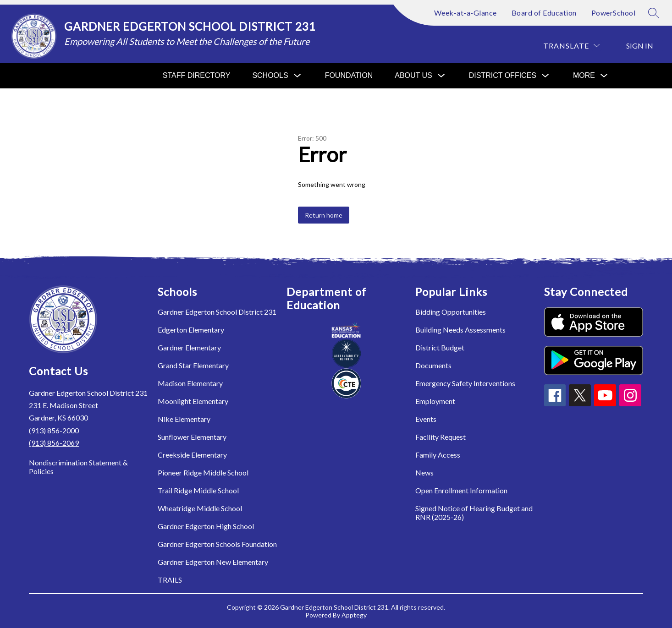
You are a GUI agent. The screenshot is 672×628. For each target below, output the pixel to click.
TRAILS (170, 580)
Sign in (640, 46)
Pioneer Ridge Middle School (203, 472)
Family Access (438, 455)
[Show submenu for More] (584, 76)
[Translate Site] (571, 46)
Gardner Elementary (189, 347)
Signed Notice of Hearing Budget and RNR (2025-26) (474, 513)
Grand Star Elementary (193, 365)
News (424, 472)
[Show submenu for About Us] (413, 76)
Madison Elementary (190, 383)
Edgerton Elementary (191, 330)
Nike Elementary (184, 419)
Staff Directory (197, 75)
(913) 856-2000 (54, 430)
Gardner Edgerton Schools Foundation (217, 544)
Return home (324, 215)
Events (426, 419)
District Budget (440, 347)
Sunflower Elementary (192, 437)
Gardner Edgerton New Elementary (213, 562)
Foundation (349, 75)
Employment (435, 401)
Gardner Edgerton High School (206, 526)
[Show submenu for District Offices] (503, 76)
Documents (433, 365)
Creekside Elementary (192, 455)
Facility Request (441, 437)
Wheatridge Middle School (200, 508)
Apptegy (354, 615)
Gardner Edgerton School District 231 (217, 312)
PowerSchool (614, 13)
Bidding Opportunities (451, 312)
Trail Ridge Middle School (198, 490)
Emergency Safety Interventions (465, 383)
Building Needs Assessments (460, 330)
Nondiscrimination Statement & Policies (78, 467)
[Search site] (654, 13)
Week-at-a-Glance (465, 13)
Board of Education (544, 13)
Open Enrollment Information (461, 490)
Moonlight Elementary (193, 401)
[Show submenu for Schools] (270, 76)
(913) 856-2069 (54, 443)
